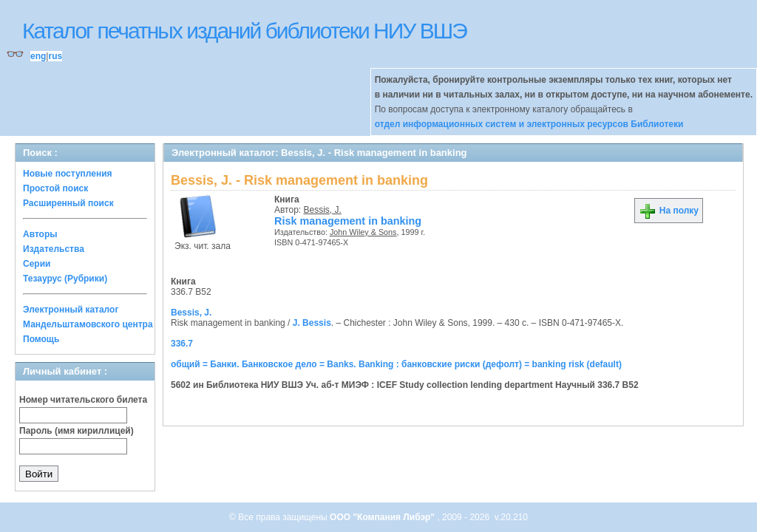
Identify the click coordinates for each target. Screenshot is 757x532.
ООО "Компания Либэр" (383, 517)
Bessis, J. (323, 210)
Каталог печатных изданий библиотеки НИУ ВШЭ (244, 31)
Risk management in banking (348, 221)
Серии (37, 264)
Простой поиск (55, 188)
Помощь (41, 339)
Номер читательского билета (83, 400)
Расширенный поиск (68, 203)
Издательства (54, 249)
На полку (669, 211)
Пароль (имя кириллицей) (77, 431)
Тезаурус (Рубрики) (65, 279)
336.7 (182, 344)
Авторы (40, 234)
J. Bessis (312, 323)
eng (38, 56)
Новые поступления (68, 174)
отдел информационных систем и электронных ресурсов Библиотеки (529, 124)
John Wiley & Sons (363, 232)
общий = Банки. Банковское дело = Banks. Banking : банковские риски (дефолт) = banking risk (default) (396, 364)
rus (55, 56)
